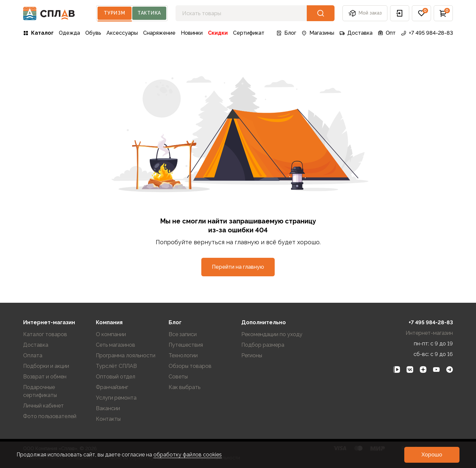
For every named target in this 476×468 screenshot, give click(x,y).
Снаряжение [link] (159, 33)
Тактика (149, 13)
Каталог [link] (38, 33)
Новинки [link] (192, 33)
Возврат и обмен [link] (45, 377)
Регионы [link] (252, 355)
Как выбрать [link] (184, 387)
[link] (397, 370)
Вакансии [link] (108, 408)
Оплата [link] (33, 355)
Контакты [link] (108, 419)
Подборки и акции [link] (46, 366)
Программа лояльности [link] (126, 355)
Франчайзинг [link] (112, 387)
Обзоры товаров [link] (190, 366)
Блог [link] (286, 33)
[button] (400, 13)
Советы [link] (178, 377)
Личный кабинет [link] (43, 406)
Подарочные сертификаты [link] (40, 391)
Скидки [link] (218, 33)
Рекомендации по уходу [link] (272, 334)
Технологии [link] (183, 355)
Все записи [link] (183, 334)
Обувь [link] (93, 33)
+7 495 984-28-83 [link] (427, 33)
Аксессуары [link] (122, 33)
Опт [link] (387, 33)
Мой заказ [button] (365, 13)
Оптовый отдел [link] (116, 377)
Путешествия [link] (186, 345)
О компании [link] (111, 334)
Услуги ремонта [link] (116, 398)
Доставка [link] (356, 33)
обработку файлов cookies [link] (188, 455)
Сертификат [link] (249, 33)
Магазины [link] (318, 33)
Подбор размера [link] (263, 345)
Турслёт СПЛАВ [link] (116, 366)
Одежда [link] (69, 33)
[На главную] (49, 13)
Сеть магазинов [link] (116, 345)
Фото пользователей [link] (50, 416)
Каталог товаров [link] (45, 334)
